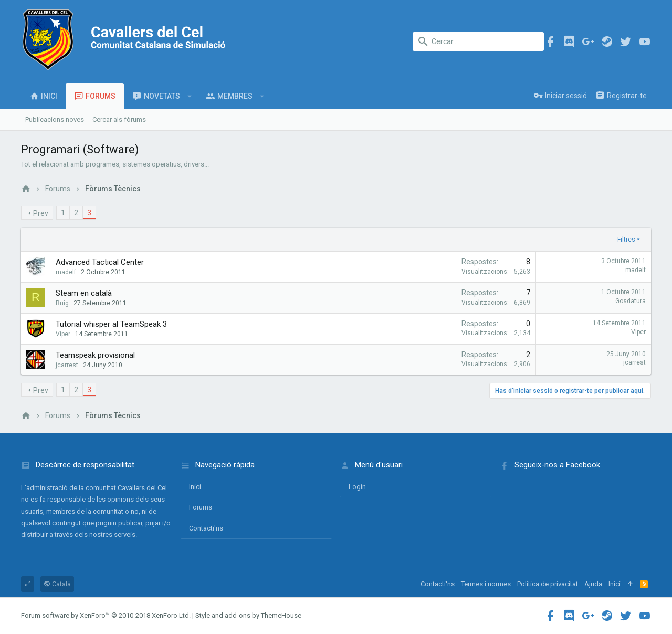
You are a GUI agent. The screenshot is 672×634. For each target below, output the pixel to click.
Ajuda (593, 584)
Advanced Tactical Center (100, 262)
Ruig (62, 303)
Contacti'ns (206, 528)
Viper (638, 332)
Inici (195, 487)
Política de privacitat (548, 584)
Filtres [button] (626, 240)
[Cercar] (478, 41)
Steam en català (84, 293)
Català (57, 584)
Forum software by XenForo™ (106, 615)
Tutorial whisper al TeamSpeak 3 (111, 324)
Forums (201, 507)
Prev (41, 213)
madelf (66, 272)
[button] (190, 96)
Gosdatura (631, 301)
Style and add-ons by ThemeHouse (248, 615)
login (357, 487)
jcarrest (67, 365)
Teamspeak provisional (95, 355)
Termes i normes (486, 584)
